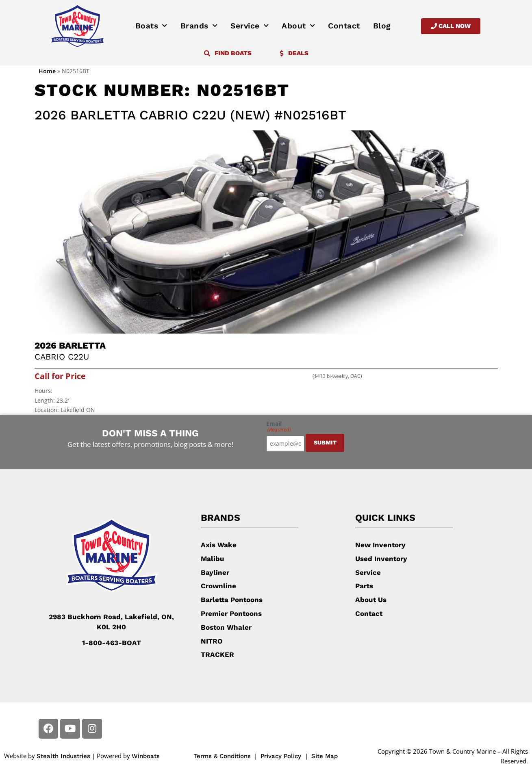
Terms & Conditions (222, 756)
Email (279, 427)
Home (47, 71)
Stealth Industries (63, 756)
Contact (344, 26)
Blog (382, 26)
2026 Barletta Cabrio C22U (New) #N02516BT (190, 115)
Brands (199, 26)
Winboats (146, 756)
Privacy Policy (282, 756)
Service (250, 26)
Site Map (325, 756)
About (298, 26)
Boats (151, 26)
